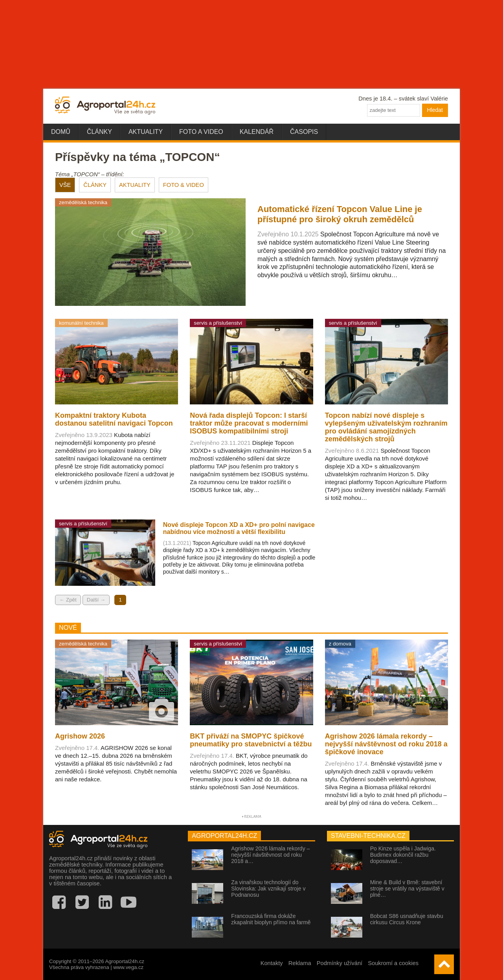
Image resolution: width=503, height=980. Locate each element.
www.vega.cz (128, 967)
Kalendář (257, 132)
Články (99, 132)
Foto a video (201, 132)
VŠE (65, 185)
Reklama (300, 963)
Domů (61, 132)
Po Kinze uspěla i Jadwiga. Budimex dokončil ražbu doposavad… (403, 855)
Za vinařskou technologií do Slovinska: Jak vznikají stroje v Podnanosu (268, 889)
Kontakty (272, 963)
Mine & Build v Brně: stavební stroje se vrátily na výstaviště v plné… (407, 889)
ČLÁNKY (95, 185)
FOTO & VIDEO (184, 185)
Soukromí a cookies (393, 963)
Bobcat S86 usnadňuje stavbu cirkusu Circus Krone (407, 919)
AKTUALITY (135, 185)
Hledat (435, 110)
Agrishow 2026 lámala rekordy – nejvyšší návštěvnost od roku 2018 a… (270, 855)
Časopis (304, 132)
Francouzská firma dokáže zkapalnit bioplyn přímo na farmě (271, 919)
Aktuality (146, 132)
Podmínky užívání (340, 963)
